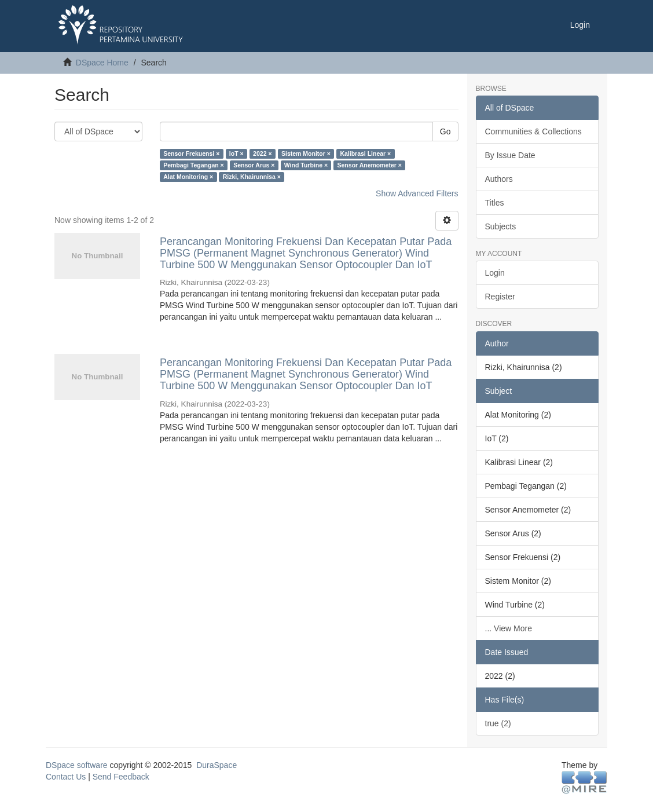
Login (495, 273)
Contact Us (66, 777)
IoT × (236, 153)
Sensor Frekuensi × (191, 153)
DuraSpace (217, 765)
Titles (495, 203)
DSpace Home (102, 63)
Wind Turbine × (306, 165)
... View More (509, 628)
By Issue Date (510, 155)
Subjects (501, 226)
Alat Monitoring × (188, 177)
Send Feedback (121, 777)
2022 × (262, 153)
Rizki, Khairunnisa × (252, 177)
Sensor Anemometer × (370, 165)
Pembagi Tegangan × (194, 165)
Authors (499, 179)
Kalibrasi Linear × (365, 153)
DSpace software (77, 765)
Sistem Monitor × (306, 153)
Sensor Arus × (254, 165)
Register (500, 297)
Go (445, 131)
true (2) (498, 723)
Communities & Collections (533, 131)
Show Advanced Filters (417, 193)
